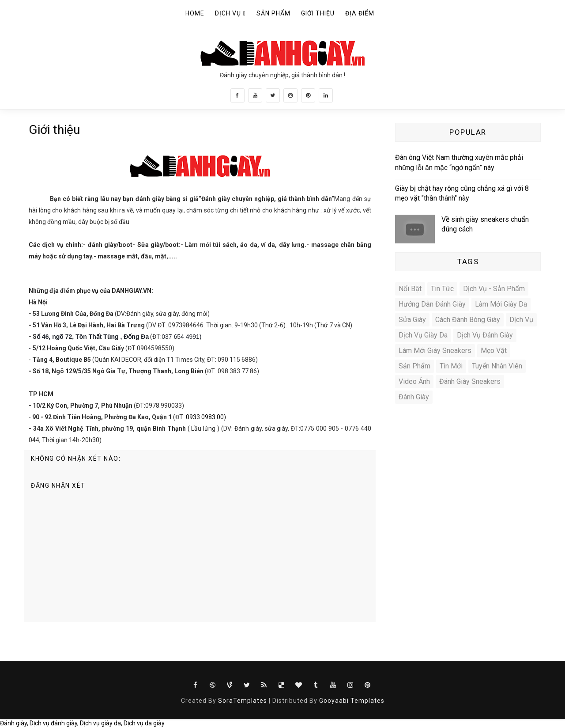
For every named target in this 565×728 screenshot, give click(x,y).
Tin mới (451, 366)
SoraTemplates (243, 701)
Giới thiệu (318, 13)
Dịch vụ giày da (423, 335)
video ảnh (414, 381)
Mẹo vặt (494, 351)
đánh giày (414, 397)
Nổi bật (410, 289)
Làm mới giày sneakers (435, 351)
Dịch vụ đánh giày (485, 335)
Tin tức (442, 289)
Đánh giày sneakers (470, 381)
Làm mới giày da (501, 304)
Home (195, 13)
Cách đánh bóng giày (468, 320)
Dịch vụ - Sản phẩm (494, 289)
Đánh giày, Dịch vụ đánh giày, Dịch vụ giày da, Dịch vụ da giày (82, 723)
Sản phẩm (273, 13)
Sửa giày (412, 320)
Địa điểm (360, 13)
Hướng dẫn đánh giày (432, 304)
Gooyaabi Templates (352, 701)
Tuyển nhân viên (497, 366)
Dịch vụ (228, 13)
